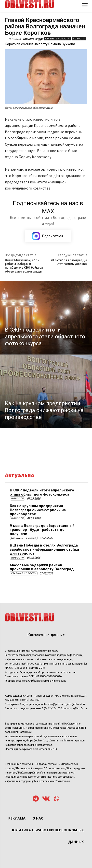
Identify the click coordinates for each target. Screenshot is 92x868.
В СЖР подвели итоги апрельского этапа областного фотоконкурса (42, 492)
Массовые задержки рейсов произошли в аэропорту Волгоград (42, 567)
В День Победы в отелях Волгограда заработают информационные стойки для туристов (44, 549)
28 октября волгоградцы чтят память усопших (69, 262)
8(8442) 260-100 (30, 700)
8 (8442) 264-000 (52, 708)
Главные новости (57, 39)
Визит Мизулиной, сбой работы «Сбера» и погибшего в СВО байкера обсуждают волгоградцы (24, 266)
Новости (79, 39)
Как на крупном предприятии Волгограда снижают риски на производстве (38, 510)
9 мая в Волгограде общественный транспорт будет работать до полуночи (42, 530)
